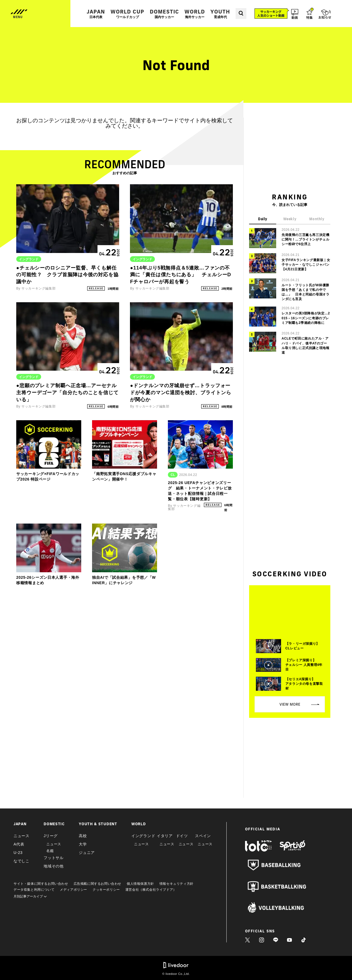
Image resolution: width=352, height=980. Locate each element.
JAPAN (96, 14)
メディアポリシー (74, 890)
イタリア (165, 836)
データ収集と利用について (34, 890)
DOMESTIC (164, 14)
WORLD (195, 14)
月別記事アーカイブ (30, 896)
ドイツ (182, 836)
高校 (83, 836)
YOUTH (220, 14)
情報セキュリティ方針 (177, 884)
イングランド (143, 836)
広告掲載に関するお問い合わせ (97, 884)
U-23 (18, 853)
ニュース (22, 836)
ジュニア (87, 853)
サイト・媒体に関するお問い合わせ (41, 884)
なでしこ (22, 861)
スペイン (203, 836)
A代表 (19, 844)
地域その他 (54, 866)
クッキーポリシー (106, 890)
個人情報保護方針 (140, 884)
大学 (83, 844)
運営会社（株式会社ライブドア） (151, 890)
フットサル (54, 858)
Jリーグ (51, 836)
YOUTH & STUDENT (98, 824)
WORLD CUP (127, 14)
